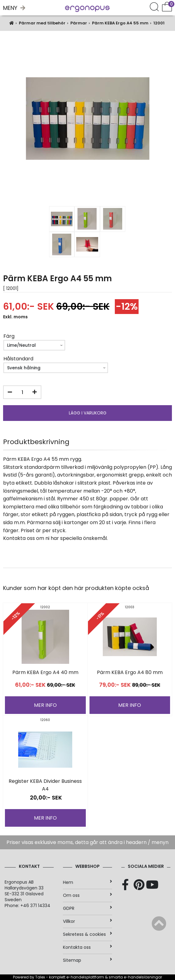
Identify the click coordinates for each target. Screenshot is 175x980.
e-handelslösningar (143, 977)
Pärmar (79, 23)
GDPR (87, 908)
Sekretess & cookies (87, 934)
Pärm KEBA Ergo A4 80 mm (130, 672)
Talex (40, 977)
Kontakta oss (87, 947)
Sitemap (87, 960)
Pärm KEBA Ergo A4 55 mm (120, 23)
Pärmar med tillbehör (42, 23)
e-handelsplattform (85, 977)
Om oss (87, 895)
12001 (159, 23)
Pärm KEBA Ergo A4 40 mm (45, 672)
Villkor (87, 921)
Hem (87, 882)
